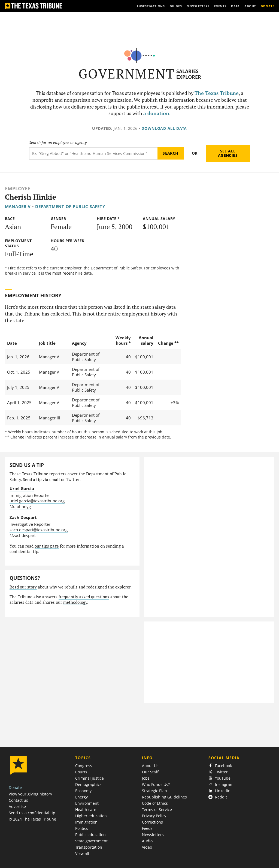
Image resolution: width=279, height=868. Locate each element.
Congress (84, 766)
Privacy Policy (154, 816)
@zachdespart (23, 535)
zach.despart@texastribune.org (39, 530)
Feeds (147, 828)
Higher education (91, 816)
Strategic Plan (154, 791)
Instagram (221, 784)
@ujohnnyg (20, 506)
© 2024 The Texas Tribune (32, 819)
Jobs (146, 778)
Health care (86, 810)
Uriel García (22, 488)
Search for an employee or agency (58, 143)
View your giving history (30, 794)
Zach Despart (23, 517)
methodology (75, 602)
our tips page (47, 546)
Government (127, 74)
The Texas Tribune (217, 93)
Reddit (218, 797)
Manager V (18, 206)
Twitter (218, 772)
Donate (15, 787)
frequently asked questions (84, 597)
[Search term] (93, 153)
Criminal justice (90, 778)
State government (91, 841)
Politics (82, 828)
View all (82, 853)
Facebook (220, 766)
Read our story (23, 587)
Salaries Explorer (189, 74)
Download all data (164, 128)
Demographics (88, 784)
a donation (156, 113)
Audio (147, 841)
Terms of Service (157, 810)
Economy (83, 791)
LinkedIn (219, 791)
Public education (90, 835)
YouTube (219, 778)
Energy (81, 797)
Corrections (152, 822)
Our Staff (150, 772)
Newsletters (153, 835)
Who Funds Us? (156, 784)
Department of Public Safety (70, 206)
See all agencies (228, 153)
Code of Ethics (155, 803)
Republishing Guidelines (164, 797)
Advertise (17, 807)
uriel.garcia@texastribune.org (37, 501)
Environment (87, 803)
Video (147, 847)
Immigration (86, 822)
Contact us (18, 800)
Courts (81, 772)
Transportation (89, 847)
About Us (150, 766)
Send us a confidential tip (32, 813)
